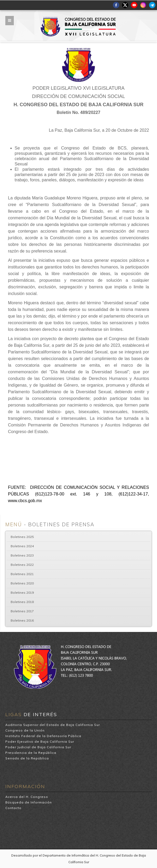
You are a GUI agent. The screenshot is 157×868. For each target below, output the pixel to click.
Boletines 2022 (22, 565)
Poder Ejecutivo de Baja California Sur (40, 741)
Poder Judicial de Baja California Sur (38, 747)
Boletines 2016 (22, 620)
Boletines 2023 (22, 555)
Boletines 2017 (22, 611)
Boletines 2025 (22, 537)
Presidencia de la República (31, 753)
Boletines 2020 (22, 583)
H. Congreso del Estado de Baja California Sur (78, 19)
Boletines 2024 (22, 546)
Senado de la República (27, 758)
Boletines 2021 (22, 574)
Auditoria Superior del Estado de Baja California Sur (53, 725)
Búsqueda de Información (29, 802)
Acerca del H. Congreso (27, 797)
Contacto (13, 808)
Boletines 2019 (22, 593)
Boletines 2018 (22, 602)
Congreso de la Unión (25, 730)
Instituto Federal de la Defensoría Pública (43, 736)
